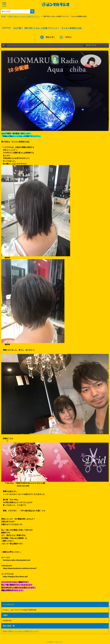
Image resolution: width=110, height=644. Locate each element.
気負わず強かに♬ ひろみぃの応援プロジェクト (24, 16)
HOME (3, 16)
